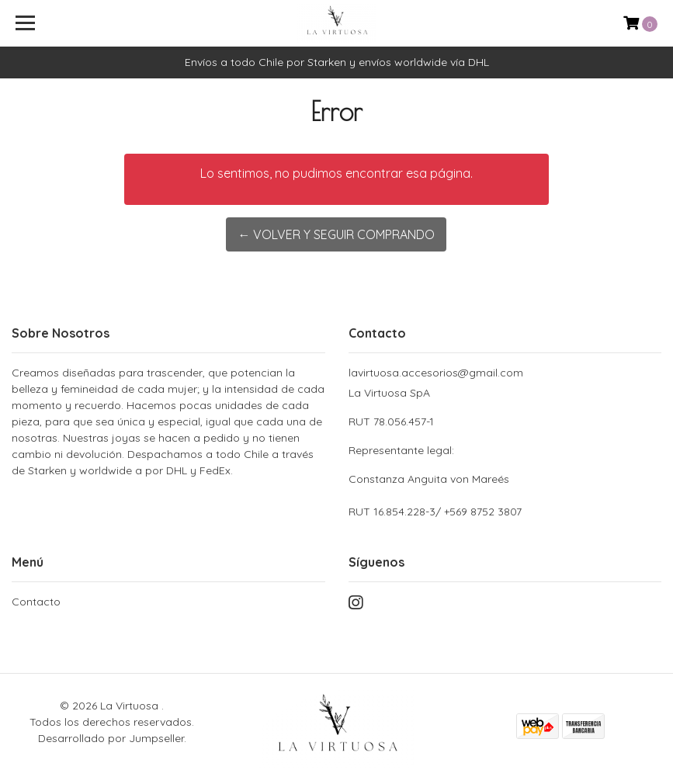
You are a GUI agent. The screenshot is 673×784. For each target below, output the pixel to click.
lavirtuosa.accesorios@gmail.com (436, 373)
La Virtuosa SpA (505, 437)
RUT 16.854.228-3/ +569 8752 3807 (435, 512)
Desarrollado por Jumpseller (111, 738)
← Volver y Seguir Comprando (336, 234)
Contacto (36, 602)
